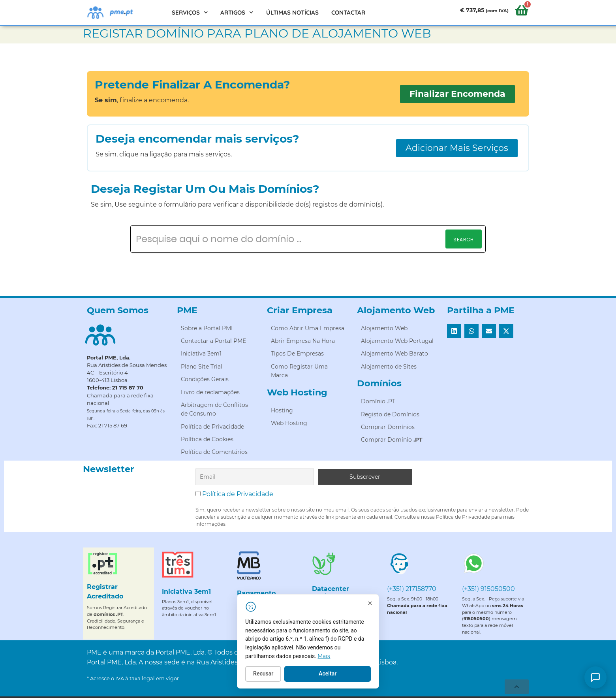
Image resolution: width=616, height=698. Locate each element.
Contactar (348, 12)
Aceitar (331, 674)
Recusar (267, 674)
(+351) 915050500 (488, 589)
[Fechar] (374, 604)
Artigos (237, 12)
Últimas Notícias (292, 12)
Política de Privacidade (238, 494)
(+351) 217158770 (412, 589)
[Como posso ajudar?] (595, 677)
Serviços (190, 12)
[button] (454, 331)
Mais (328, 657)
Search (464, 240)
